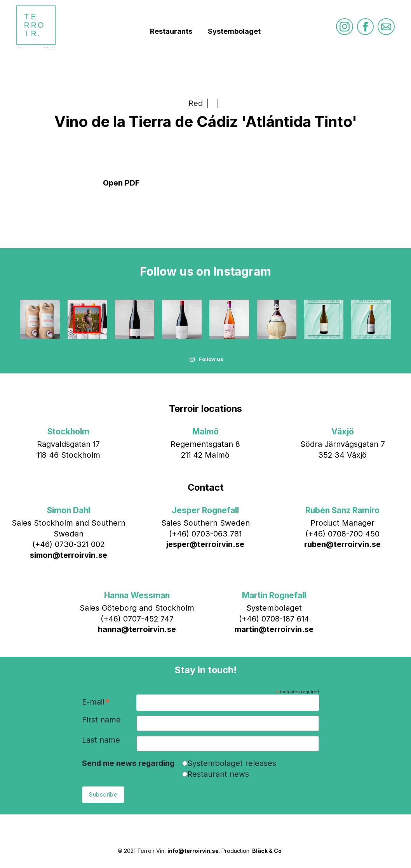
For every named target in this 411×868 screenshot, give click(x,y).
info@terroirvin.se (193, 851)
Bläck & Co (267, 851)
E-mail (96, 702)
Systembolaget (234, 31)
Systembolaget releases (232, 763)
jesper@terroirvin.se (205, 544)
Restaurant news (218, 774)
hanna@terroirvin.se (137, 629)
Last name (101, 740)
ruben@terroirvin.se (342, 544)
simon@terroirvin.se (69, 555)
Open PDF (121, 183)
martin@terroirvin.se (274, 629)
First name (101, 720)
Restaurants (171, 31)
